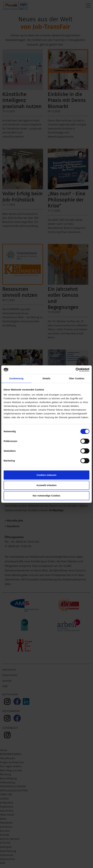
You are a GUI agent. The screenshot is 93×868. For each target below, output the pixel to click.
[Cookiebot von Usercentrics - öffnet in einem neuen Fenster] (76, 370)
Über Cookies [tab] (77, 378)
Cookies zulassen (46, 475)
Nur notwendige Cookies (46, 496)
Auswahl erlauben (46, 485)
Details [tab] (46, 378)
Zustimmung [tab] (16, 378)
